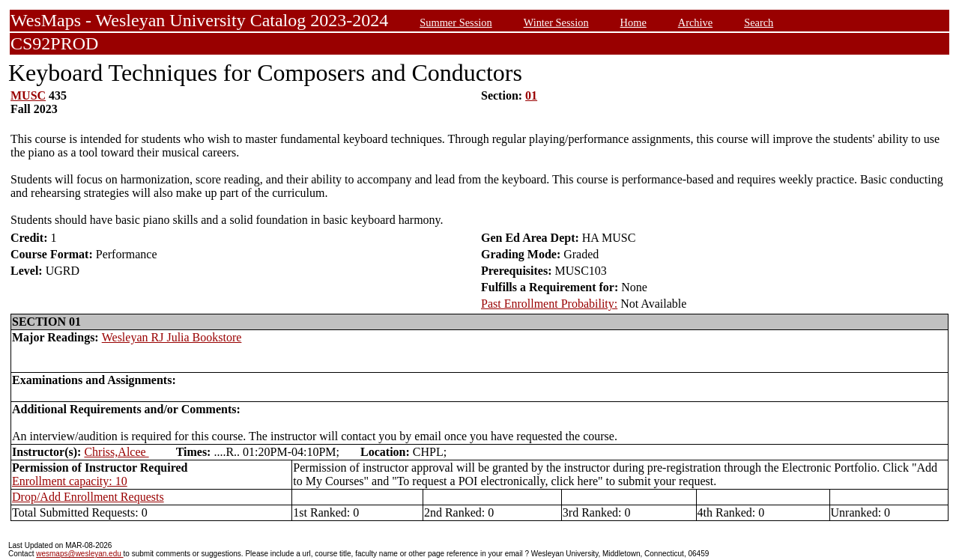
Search (759, 22)
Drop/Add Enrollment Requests (88, 497)
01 (531, 95)
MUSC (28, 95)
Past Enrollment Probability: (549, 304)
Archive (695, 22)
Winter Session (556, 22)
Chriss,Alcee (116, 452)
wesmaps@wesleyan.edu (79, 554)
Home (633, 22)
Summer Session (456, 22)
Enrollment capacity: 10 (70, 481)
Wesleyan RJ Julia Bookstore (172, 337)
